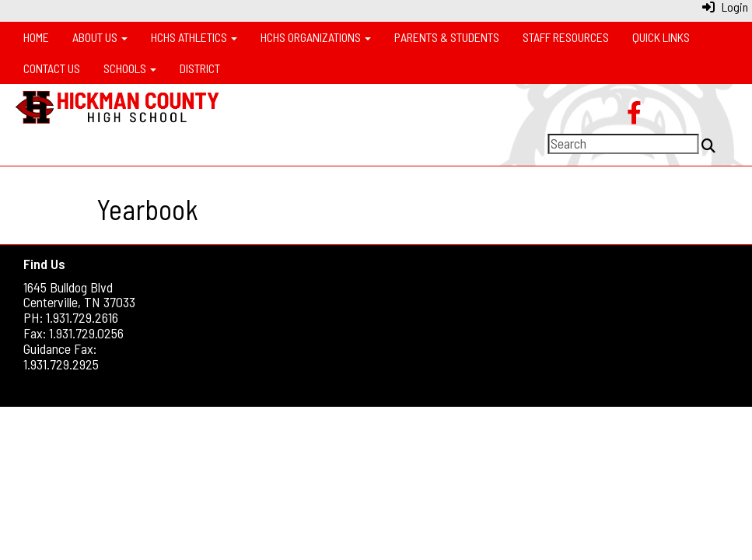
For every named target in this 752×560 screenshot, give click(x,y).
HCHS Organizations (316, 37)
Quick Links (661, 37)
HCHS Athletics (194, 37)
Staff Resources (566, 37)
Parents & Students (447, 37)
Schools (130, 68)
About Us (100, 37)
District (200, 68)
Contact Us (52, 68)
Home (36, 37)
